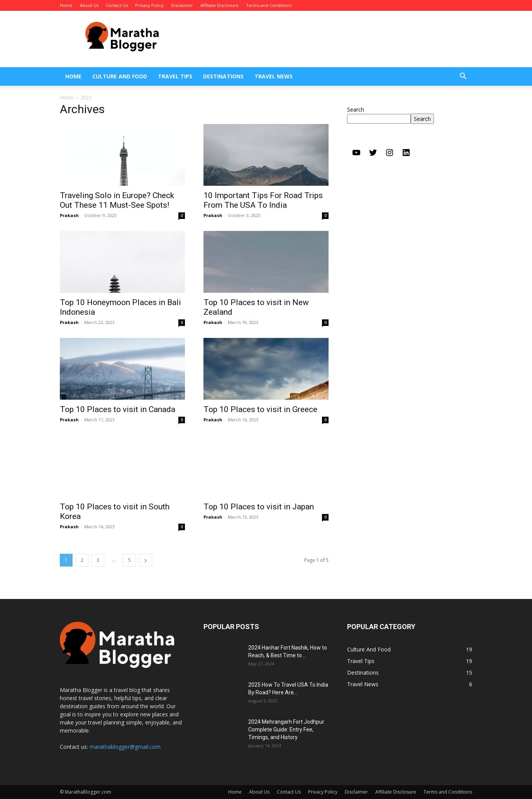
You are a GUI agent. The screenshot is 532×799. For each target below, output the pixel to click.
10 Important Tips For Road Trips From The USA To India (263, 200)
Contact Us (117, 5)
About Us (89, 5)
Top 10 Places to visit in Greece (260, 409)
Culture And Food (120, 76)
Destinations (223, 76)
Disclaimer (182, 5)
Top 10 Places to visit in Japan (259, 507)
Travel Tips (175, 76)
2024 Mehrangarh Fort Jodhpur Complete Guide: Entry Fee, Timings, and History (286, 729)
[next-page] (146, 560)
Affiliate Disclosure (219, 5)
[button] (463, 77)
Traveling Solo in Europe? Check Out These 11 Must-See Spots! (117, 200)
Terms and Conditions (269, 5)
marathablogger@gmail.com (125, 747)
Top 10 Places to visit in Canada (118, 409)
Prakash (69, 215)
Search (356, 109)
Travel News (274, 76)
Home (66, 5)
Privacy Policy (149, 5)
